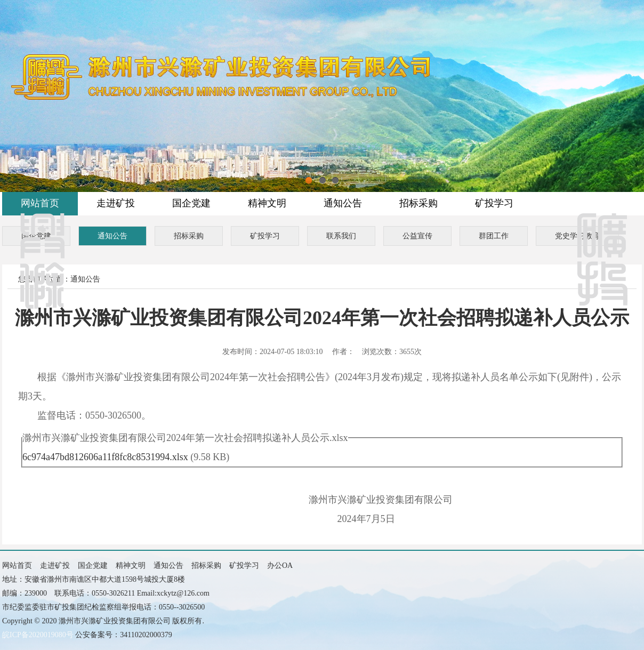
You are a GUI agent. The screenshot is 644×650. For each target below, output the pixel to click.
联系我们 (341, 236)
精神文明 (267, 203)
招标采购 (418, 203)
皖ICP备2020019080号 (38, 635)
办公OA (280, 565)
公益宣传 (417, 236)
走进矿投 (116, 203)
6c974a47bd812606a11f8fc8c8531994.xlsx (105, 457)
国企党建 (191, 203)
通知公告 (343, 203)
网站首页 (40, 203)
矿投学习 (494, 203)
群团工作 (494, 236)
